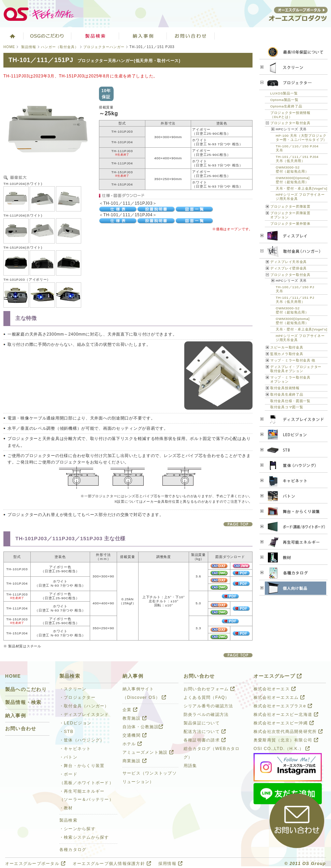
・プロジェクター (77, 697)
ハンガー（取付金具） (60, 47)
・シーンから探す (77, 829)
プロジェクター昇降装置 (290, 207)
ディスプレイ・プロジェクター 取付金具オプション (296, 369)
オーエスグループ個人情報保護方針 (112, 864)
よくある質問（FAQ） (207, 697)
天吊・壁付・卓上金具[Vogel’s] (301, 188)
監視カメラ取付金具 (287, 354)
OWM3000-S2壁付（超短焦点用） (292, 169)
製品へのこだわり (26, 689)
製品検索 (95, 36)
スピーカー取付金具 (287, 347)
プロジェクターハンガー (104, 47)
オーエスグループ (278, 676)
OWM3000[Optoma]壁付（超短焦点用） (293, 180)
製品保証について (202, 723)
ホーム (12, 36)
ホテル (132, 744)
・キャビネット (75, 749)
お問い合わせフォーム (209, 689)
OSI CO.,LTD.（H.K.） (282, 749)
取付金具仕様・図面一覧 (290, 401)
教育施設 (135, 718)
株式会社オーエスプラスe (283, 706)
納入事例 (16, 716)
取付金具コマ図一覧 (287, 407)
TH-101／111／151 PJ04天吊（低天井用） (297, 159)
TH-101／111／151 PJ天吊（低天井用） (295, 300)
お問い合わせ (191, 36)
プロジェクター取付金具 (290, 123)
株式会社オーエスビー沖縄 (284, 723)
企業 (130, 710)
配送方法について (205, 732)
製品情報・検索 (23, 702)
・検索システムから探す (84, 837)
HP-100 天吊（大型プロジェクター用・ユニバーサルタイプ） (301, 138)
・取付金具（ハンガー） (84, 706)
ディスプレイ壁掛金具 (289, 268)
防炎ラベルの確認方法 (206, 715)
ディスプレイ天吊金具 (289, 262)
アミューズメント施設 (148, 752)
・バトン (68, 757)
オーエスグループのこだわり (47, 36)
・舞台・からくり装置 (82, 766)
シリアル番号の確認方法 (208, 706)
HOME (9, 47)
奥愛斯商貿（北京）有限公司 (286, 740)
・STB (66, 732)
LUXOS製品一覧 (284, 93)
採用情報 (170, 864)
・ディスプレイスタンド (84, 715)
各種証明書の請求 (205, 740)
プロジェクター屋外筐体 (290, 224)
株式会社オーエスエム (279, 697)
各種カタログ (73, 850)
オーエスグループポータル (35, 864)
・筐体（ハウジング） (82, 740)
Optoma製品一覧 (284, 100)
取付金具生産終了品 (287, 394)
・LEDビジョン (75, 723)
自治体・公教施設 (143, 727)
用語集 (190, 766)
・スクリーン (73, 689)
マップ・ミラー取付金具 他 (293, 360)
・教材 (66, 808)
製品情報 (29, 47)
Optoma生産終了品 (286, 106)
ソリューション (143, 36)
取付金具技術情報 (285, 388)
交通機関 (135, 735)
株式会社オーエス (275, 689)
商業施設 (135, 761)
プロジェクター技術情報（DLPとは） (290, 115)
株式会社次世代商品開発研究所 (288, 732)
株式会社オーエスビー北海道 (286, 715)
